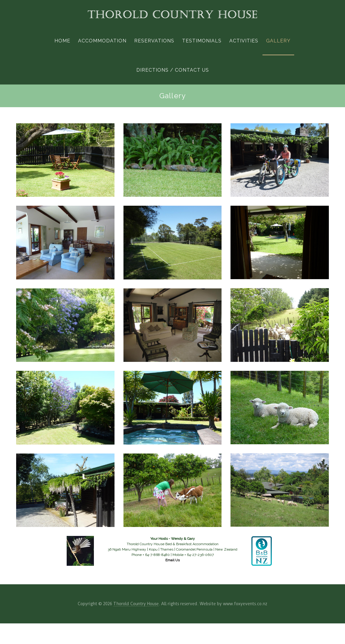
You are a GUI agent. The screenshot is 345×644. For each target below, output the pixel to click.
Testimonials (202, 41)
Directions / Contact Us (173, 70)
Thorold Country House (136, 604)
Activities (244, 41)
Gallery (278, 41)
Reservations (154, 41)
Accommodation (102, 41)
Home (62, 41)
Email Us (172, 560)
